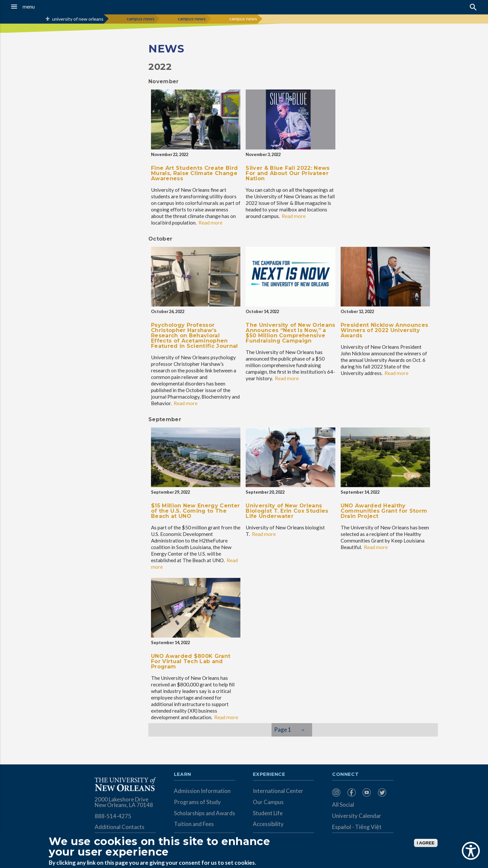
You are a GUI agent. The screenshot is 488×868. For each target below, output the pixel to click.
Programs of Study (197, 802)
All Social (343, 805)
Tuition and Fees (194, 824)
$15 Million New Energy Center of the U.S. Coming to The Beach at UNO (195, 511)
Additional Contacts (120, 827)
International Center (278, 791)
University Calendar (357, 816)
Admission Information (202, 791)
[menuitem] (338, 792)
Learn (183, 775)
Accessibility (268, 824)
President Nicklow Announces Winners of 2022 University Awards (385, 330)
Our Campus (268, 802)
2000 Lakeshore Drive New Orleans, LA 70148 (124, 802)
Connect (346, 775)
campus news (141, 19)
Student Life (268, 813)
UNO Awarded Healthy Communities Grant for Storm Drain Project (384, 511)
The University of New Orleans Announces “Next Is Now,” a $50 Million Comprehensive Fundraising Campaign (290, 333)
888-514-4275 (113, 816)
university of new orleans (78, 19)
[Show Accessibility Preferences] (471, 851)
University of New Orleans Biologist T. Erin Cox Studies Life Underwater (287, 511)
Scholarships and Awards (205, 813)
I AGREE (426, 843)
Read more (210, 223)
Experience (269, 775)
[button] (45, 7)
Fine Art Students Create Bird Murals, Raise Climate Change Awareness (194, 173)
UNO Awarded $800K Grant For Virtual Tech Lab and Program (191, 661)
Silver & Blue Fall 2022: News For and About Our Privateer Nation (288, 173)
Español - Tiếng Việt (357, 827)
